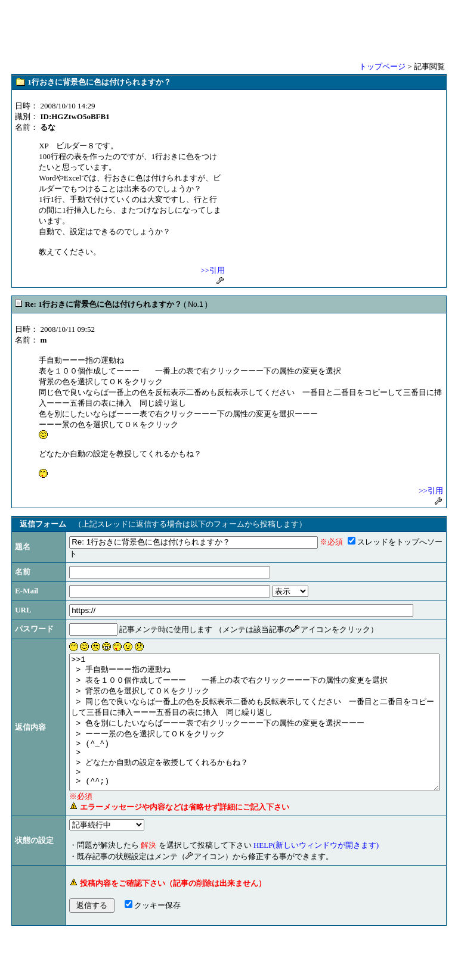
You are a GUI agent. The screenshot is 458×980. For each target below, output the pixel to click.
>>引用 (213, 270)
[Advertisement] (229, 30)
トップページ (382, 66)
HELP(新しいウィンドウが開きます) (280, 887)
